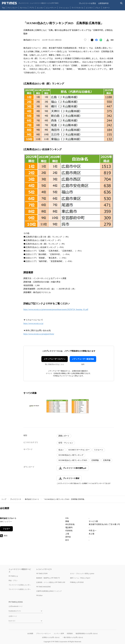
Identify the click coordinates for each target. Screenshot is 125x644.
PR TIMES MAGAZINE (44, 587)
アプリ (32, 8)
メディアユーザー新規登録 (83, 359)
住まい (61, 450)
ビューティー (51, 8)
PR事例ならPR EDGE (77, 582)
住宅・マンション (66, 443)
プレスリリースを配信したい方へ (20, 589)
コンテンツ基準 (59, 633)
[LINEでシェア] (101, 40)
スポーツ (106, 8)
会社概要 (30, 633)
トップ (4, 499)
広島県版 (95, 460)
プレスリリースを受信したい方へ (20, 585)
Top (3, 8)
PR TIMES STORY (42, 574)
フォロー (6, 529)
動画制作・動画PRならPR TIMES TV (48, 578)
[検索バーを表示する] (121, 3)
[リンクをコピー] (112, 40)
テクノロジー (12, 8)
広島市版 (107, 460)
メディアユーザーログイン (55, 359)
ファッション (64, 8)
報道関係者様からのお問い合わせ (87, 633)
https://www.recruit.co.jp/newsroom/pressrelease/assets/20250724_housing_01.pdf (56, 309)
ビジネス (89, 8)
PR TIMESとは (13, 576)
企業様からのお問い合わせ (51, 637)
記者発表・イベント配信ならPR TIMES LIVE (51, 582)
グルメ (98, 8)
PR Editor (40, 595)
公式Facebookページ (16, 606)
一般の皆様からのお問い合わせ (73, 637)
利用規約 (70, 633)
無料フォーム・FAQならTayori (80, 578)
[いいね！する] (85, 40)
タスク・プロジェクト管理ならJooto (82, 574)
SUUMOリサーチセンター (79, 450)
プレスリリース (16, 499)
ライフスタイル (78, 8)
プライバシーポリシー (43, 633)
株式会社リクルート (32, 499)
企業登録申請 (103, 3)
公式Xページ (13, 616)
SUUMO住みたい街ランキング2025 (73, 460)
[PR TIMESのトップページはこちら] (30, 3)
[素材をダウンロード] (108, 40)
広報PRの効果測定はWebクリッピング (49, 591)
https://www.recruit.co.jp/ (33, 323)
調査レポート (64, 436)
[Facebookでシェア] (96, 40)
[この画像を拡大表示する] (34, 406)
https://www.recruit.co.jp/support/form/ (39, 334)
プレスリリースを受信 (87, 3)
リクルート (99, 450)
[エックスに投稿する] (92, 40)
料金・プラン (13, 580)
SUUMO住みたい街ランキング (71, 455)
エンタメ (40, 8)
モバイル (23, 8)
